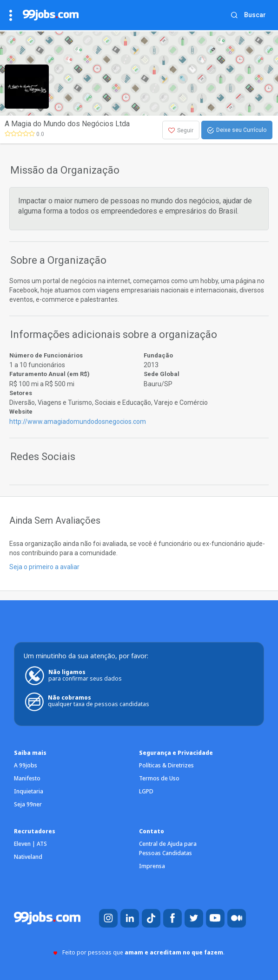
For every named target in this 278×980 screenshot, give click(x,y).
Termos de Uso (159, 778)
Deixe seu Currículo (237, 130)
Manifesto (27, 778)
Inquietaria (29, 791)
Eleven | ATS (30, 844)
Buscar (255, 15)
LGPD (146, 791)
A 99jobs (26, 765)
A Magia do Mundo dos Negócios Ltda (67, 124)
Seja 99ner (28, 804)
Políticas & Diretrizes (166, 765)
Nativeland (28, 857)
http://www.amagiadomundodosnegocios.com (78, 422)
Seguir (181, 130)
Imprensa (152, 866)
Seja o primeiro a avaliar (44, 567)
